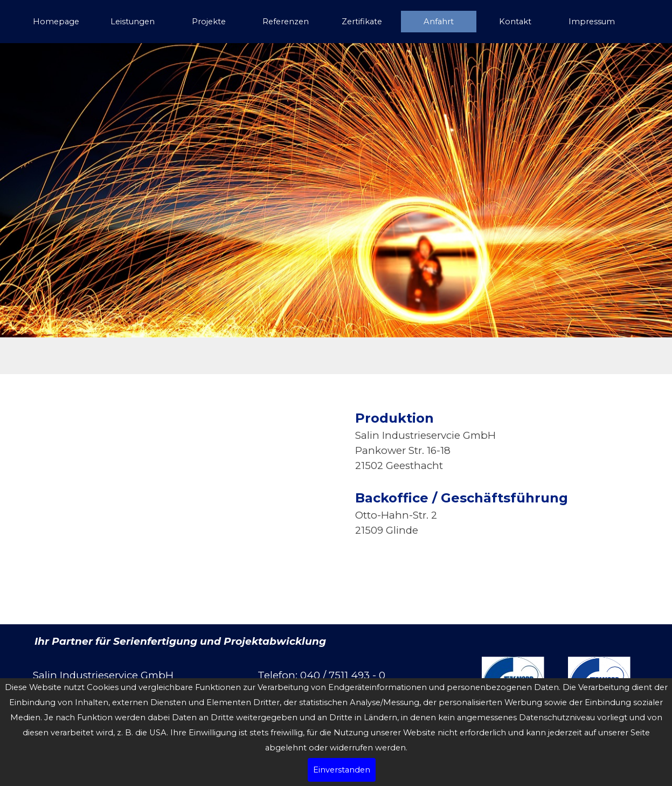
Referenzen (286, 22)
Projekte (209, 22)
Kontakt (515, 22)
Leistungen (133, 22)
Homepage (56, 22)
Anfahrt (439, 22)
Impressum (592, 22)
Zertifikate (362, 22)
